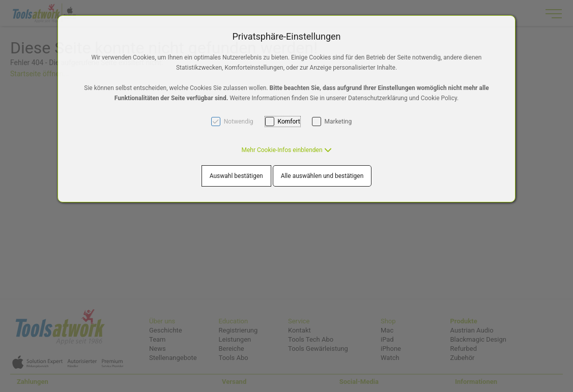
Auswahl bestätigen (236, 176)
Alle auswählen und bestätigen (322, 176)
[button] (286, 150)
